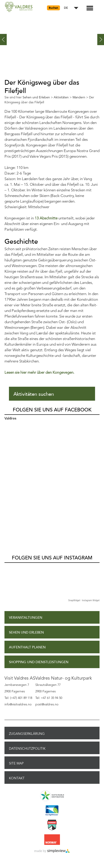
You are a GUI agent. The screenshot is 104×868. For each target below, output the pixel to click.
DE (66, 8)
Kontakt (17, 778)
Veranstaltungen (26, 618)
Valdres (10, 418)
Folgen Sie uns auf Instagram (52, 558)
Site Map (16, 763)
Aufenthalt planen (27, 647)
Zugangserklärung (27, 734)
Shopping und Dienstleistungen (39, 662)
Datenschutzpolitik (27, 749)
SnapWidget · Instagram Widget (84, 600)
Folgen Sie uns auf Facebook (52, 410)
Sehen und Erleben (26, 633)
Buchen (53, 8)
